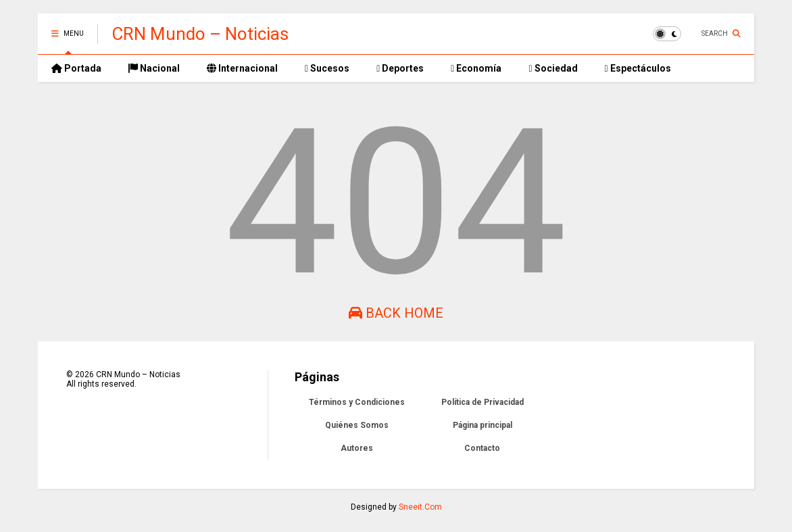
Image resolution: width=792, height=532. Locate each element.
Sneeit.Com (420, 507)
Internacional (242, 68)
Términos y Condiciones (357, 402)
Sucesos (327, 68)
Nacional (154, 68)
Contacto (482, 448)
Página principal (482, 425)
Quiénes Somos (357, 425)
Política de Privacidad (482, 402)
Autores (357, 448)
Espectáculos (638, 68)
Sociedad (553, 68)
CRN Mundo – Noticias (200, 34)
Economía (476, 68)
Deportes (400, 68)
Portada (76, 68)
